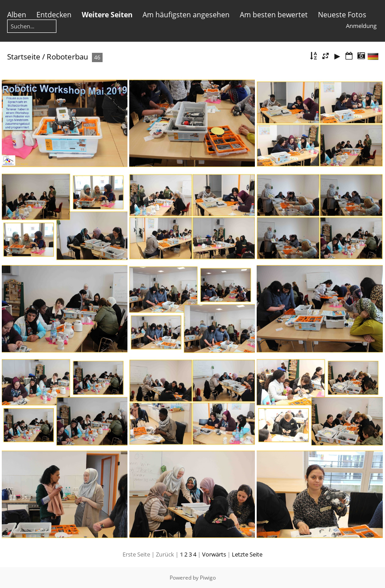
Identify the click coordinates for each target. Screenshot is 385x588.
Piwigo (208, 578)
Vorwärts (214, 554)
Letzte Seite (247, 554)
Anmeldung (361, 26)
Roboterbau (67, 57)
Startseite (24, 57)
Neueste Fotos (342, 15)
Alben (17, 15)
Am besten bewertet (274, 15)
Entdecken (54, 15)
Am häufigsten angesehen (186, 15)
